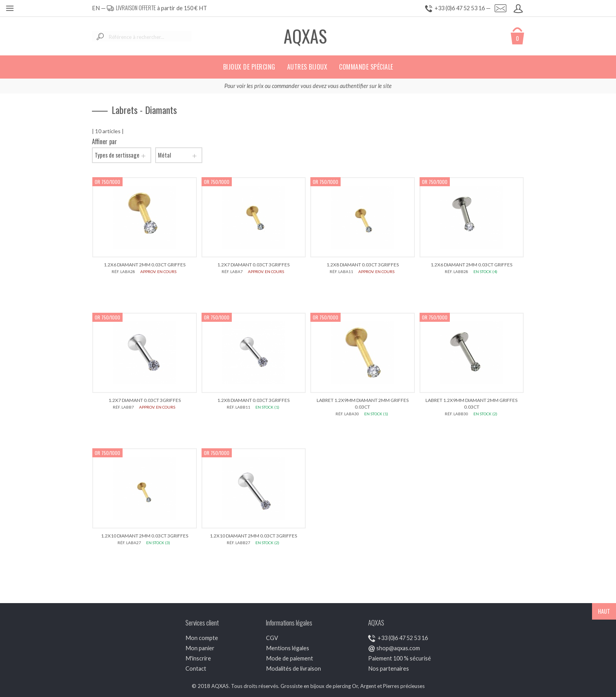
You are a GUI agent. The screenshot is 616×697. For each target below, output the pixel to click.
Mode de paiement (290, 658)
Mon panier (200, 648)
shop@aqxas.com (398, 648)
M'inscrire (198, 658)
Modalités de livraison (293, 669)
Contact (196, 669)
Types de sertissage (122, 155)
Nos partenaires (389, 669)
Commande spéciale (366, 67)
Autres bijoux (307, 67)
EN (96, 8)
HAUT (604, 611)
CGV (272, 638)
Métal (179, 155)
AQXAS (305, 36)
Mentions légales (288, 648)
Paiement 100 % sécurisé (400, 658)
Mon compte (202, 638)
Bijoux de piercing (249, 67)
